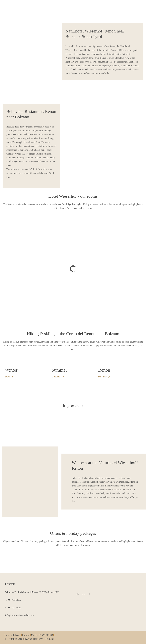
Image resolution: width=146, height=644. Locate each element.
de (83, 594)
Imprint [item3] (26, 635)
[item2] (35, 592)
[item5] (35, 615)
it (89, 594)
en (77, 594)
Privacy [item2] (17, 635)
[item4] (35, 608)
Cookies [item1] (8, 635)
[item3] (35, 600)
